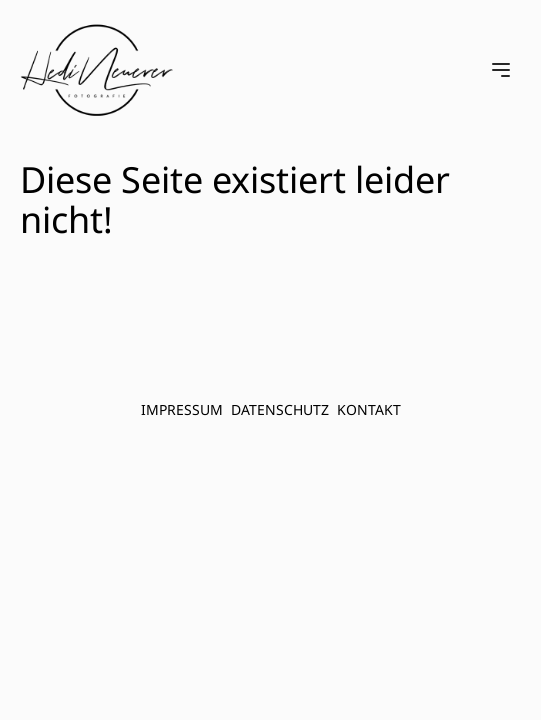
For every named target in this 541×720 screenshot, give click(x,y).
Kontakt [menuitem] (369, 409)
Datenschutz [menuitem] (280, 409)
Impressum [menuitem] (182, 409)
